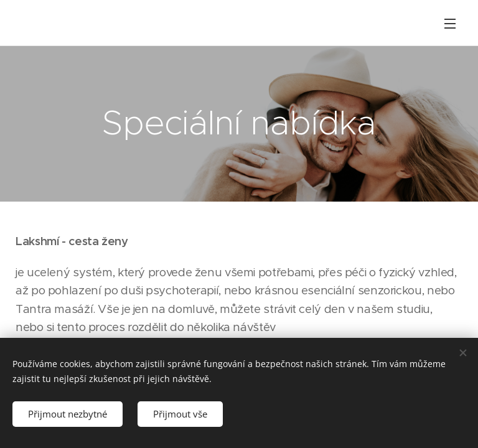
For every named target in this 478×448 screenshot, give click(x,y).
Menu (450, 24)
